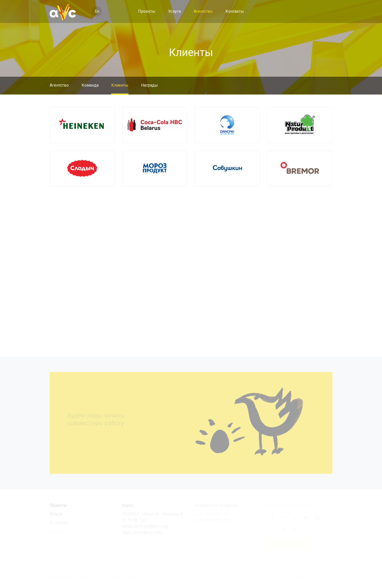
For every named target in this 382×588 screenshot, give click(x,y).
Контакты (235, 11)
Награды (149, 85)
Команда (90, 85)
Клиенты (120, 85)
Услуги (174, 11)
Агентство (203, 11)
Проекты (147, 11)
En (97, 11)
